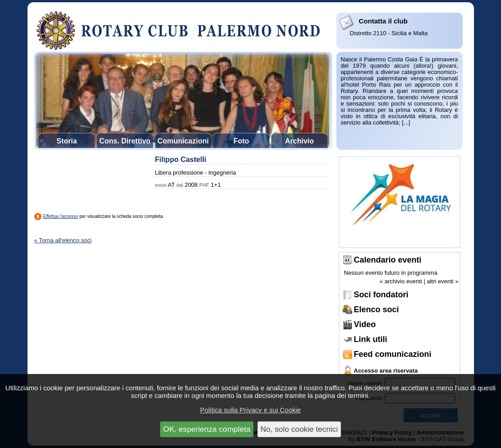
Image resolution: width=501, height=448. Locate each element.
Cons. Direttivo (125, 141)
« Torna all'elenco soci (63, 240)
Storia (67, 141)
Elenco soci (377, 309)
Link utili (371, 339)
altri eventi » (442, 281)
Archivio (299, 141)
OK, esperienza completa (207, 429)
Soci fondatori (381, 295)
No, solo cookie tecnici (299, 429)
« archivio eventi (401, 281)
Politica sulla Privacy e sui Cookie (251, 410)
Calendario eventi (388, 260)
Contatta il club (383, 21)
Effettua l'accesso (61, 216)
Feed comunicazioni (393, 354)
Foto (241, 141)
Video (365, 324)
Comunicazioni (183, 141)
